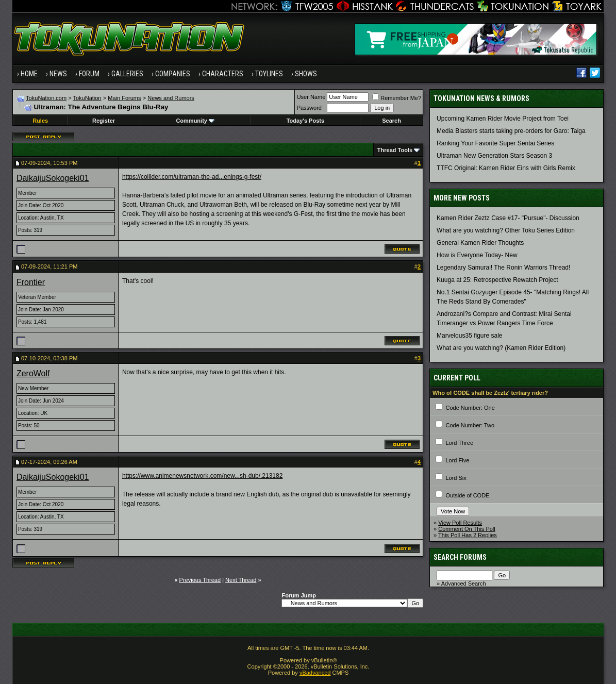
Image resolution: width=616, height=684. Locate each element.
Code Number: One (470, 408)
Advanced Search (464, 583)
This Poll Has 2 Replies (468, 535)
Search (392, 121)
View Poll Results (460, 523)
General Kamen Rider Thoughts (480, 243)
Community (195, 121)
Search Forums (460, 557)
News (58, 74)
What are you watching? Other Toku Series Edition (506, 230)
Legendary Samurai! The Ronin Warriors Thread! (503, 268)
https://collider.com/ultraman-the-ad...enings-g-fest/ (192, 177)
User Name (311, 97)
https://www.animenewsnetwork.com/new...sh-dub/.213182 (203, 476)
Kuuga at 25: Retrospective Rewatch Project (497, 280)
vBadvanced (315, 673)
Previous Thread (200, 580)
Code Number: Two (470, 425)
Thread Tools (395, 150)
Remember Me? (397, 98)
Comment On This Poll (467, 529)
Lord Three (459, 443)
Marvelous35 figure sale (469, 336)
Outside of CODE (467, 495)
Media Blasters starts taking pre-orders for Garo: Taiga (511, 131)
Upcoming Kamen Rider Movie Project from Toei (503, 119)
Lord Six (456, 478)
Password (309, 108)
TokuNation (87, 98)
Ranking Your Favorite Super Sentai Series (495, 143)
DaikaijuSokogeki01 (53, 178)
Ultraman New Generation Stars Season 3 (494, 156)
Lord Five (457, 460)
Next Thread (241, 580)
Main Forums (124, 98)
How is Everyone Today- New (477, 255)
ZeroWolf (33, 373)
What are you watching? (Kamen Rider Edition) (501, 348)
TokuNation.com (46, 98)
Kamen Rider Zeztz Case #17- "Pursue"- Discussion (508, 218)
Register (104, 121)
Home (29, 74)
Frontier (31, 282)
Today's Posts (305, 121)
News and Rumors (171, 98)
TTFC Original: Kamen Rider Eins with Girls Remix (506, 168)
